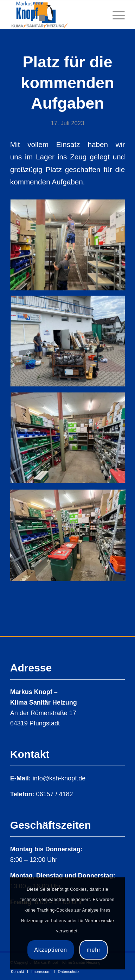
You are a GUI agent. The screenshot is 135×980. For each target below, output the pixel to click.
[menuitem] (17, 972)
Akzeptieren (50, 950)
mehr (94, 950)
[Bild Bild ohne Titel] (70, 248)
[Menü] (115, 14)
